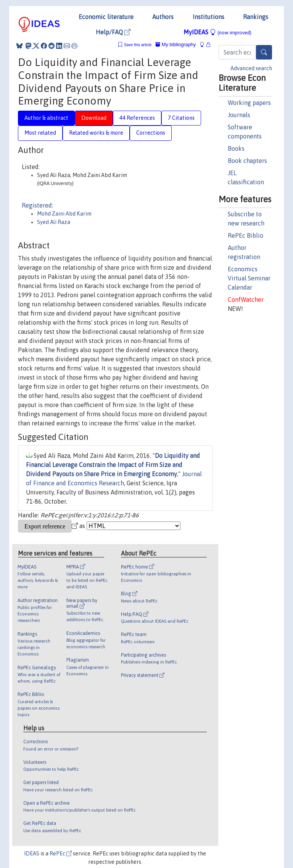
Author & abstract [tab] (46, 118)
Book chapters (247, 161)
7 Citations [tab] (181, 118)
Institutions (208, 17)
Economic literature (106, 17)
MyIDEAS (217, 32)
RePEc (61, 854)
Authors (163, 17)
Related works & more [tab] (96, 133)
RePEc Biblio (246, 235)
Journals (239, 115)
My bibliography (175, 44)
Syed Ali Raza (54, 222)
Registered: (37, 205)
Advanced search (251, 68)
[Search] (264, 52)
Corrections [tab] (151, 133)
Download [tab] (94, 118)
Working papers (249, 103)
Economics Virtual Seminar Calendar (249, 278)
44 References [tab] (137, 118)
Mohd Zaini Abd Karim (64, 214)
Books (236, 148)
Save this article (138, 45)
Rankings (256, 17)
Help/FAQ (113, 32)
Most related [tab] (40, 133)
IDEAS (32, 854)
